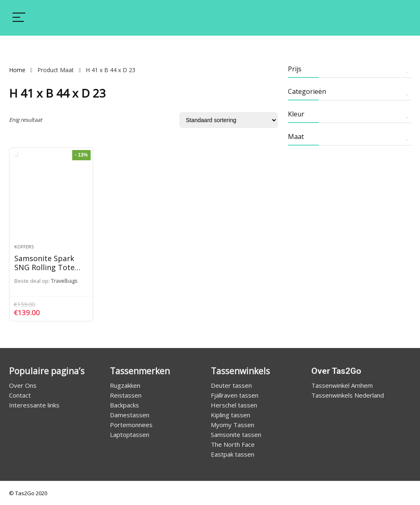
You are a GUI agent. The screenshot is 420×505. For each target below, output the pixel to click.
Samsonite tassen (236, 434)
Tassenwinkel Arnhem (342, 385)
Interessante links (34, 405)
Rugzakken (125, 385)
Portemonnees (131, 425)
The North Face (233, 444)
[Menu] (19, 18)
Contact (20, 395)
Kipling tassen (231, 415)
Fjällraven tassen (235, 395)
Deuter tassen (231, 385)
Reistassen (126, 395)
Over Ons (23, 385)
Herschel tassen (234, 405)
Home (17, 70)
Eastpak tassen (233, 454)
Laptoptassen (130, 434)
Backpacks (124, 405)
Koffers (24, 247)
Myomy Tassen (233, 425)
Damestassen (130, 415)
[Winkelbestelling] (229, 120)
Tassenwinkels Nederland (348, 395)
